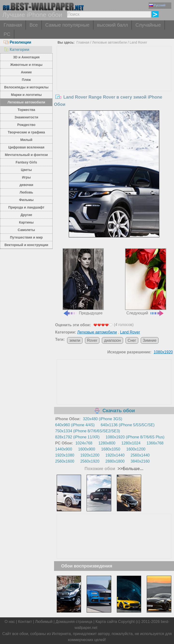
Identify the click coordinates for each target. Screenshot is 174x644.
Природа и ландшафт (26, 207)
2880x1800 (115, 461)
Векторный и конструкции (26, 245)
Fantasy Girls (26, 162)
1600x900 (87, 449)
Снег (132, 340)
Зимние (150, 340)
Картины (26, 222)
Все (34, 25)
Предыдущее (83, 282)
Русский (157, 5)
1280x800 (107, 443)
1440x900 (63, 449)
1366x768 (155, 443)
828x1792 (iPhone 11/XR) (77, 437)
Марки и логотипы (26, 95)
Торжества (26, 110)
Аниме (26, 72)
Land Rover (138, 42)
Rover (92, 340)
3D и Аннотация (26, 57)
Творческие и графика (26, 132)
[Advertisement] (114, 83)
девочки (26, 185)
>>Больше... (130, 469)
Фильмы (26, 200)
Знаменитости (26, 117)
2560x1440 (140, 455)
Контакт (25, 622)
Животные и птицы (26, 65)
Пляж (26, 80)
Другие (26, 215)
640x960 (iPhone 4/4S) (75, 425)
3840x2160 (140, 461)
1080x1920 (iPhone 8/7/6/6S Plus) (135, 437)
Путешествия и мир (26, 237)
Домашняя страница (74, 622)
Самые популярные (67, 25)
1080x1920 (163, 352)
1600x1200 (136, 449)
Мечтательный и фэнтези (26, 155)
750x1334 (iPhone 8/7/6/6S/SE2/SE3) (87, 431)
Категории (16, 50)
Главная (13, 25)
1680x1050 (111, 449)
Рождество (26, 125)
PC (7, 34)
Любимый (44, 622)
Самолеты (26, 230)
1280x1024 (131, 443)
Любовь (26, 192)
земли (75, 340)
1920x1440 (115, 455)
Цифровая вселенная (26, 147)
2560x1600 (65, 461)
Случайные (148, 25)
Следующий (146, 282)
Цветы (26, 170)
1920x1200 (90, 455)
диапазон (112, 340)
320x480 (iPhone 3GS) (103, 419)
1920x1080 (65, 455)
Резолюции (17, 42)
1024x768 (84, 443)
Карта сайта (106, 622)
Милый (26, 140)
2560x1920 (90, 461)
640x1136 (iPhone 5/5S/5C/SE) (128, 425)
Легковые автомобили (26, 102)
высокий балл (112, 25)
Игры (26, 177)
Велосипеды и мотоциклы (26, 87)
